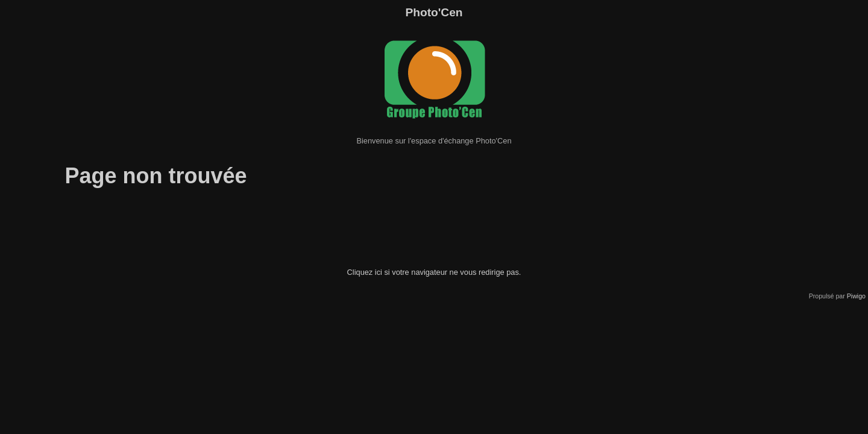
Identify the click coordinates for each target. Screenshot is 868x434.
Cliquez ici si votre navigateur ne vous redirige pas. (434, 272)
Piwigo (856, 296)
